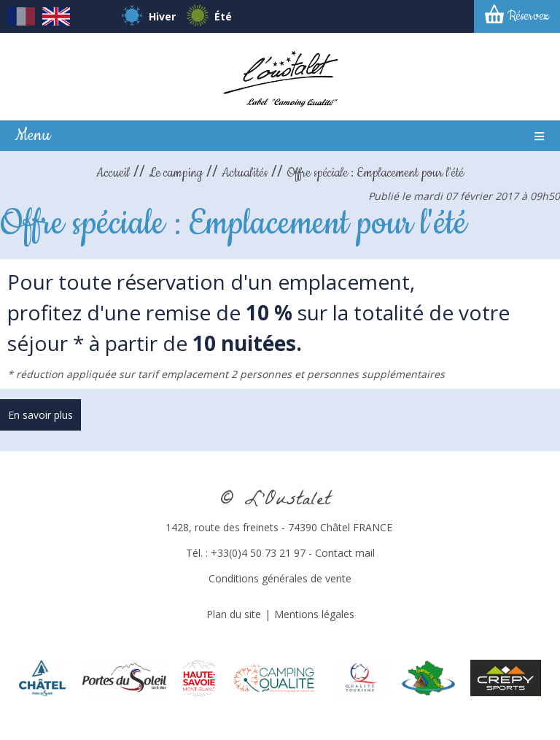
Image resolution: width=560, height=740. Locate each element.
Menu (32, 135)
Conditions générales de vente (280, 578)
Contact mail (345, 553)
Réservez (528, 16)
